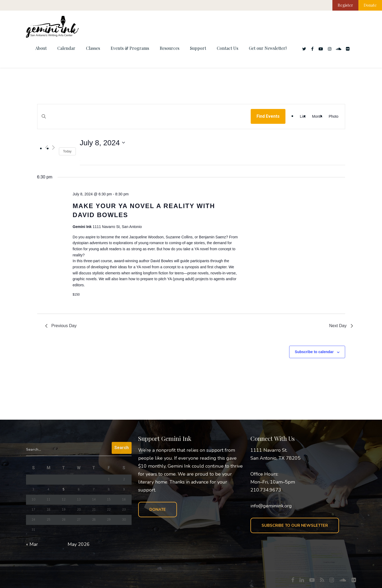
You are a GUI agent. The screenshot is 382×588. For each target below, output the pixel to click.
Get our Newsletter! (268, 48)
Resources (170, 48)
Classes (93, 48)
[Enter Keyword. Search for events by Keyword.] (144, 122)
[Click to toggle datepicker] (102, 143)
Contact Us (227, 48)
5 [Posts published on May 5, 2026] (64, 490)
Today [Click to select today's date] (67, 151)
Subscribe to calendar (314, 352)
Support (198, 48)
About (41, 48)
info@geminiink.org (271, 506)
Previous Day (61, 326)
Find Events (268, 116)
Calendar (66, 48)
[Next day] (53, 148)
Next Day (341, 326)
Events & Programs (130, 48)
